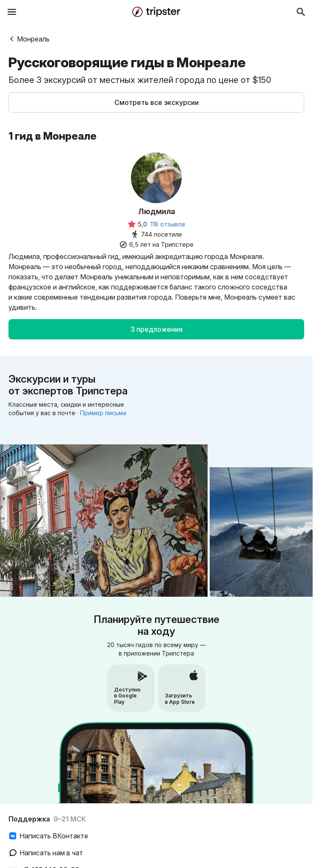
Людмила (157, 211)
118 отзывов (168, 224)
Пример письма (103, 413)
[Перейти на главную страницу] (156, 12)
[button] (156, 102)
